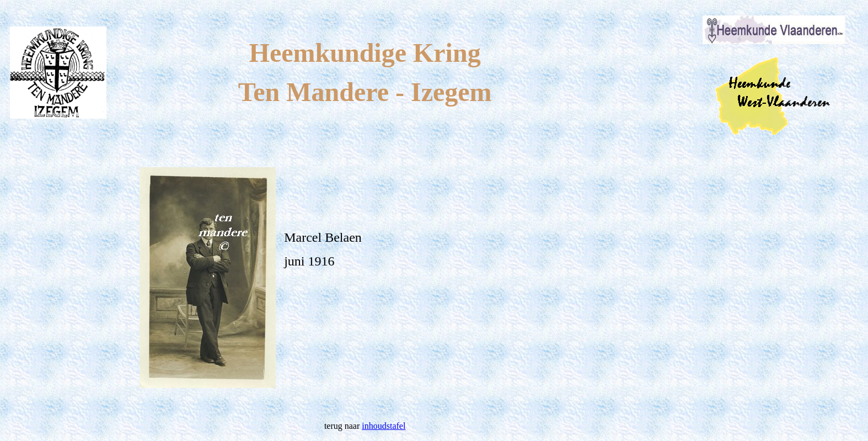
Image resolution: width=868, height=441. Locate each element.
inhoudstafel (384, 426)
